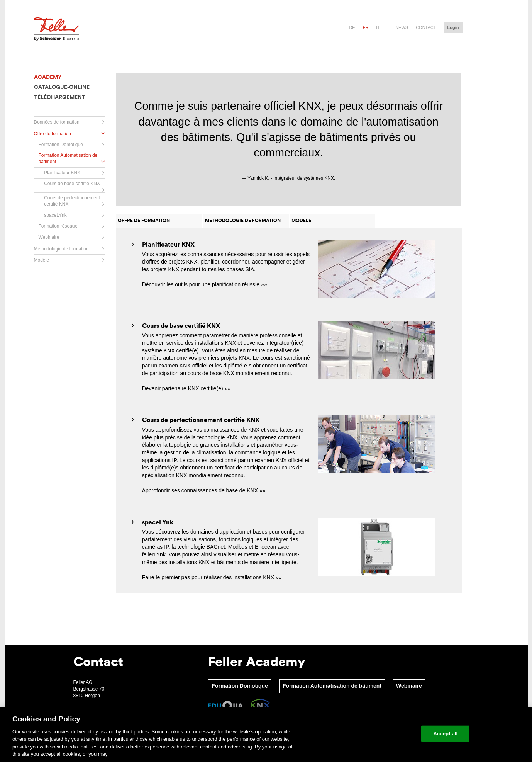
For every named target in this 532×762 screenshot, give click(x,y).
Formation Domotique (240, 686)
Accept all (446, 734)
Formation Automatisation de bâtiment (332, 686)
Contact (426, 27)
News (402, 27)
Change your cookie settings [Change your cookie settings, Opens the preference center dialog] (380, 734)
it (378, 27)
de (352, 27)
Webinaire (409, 686)
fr (366, 27)
